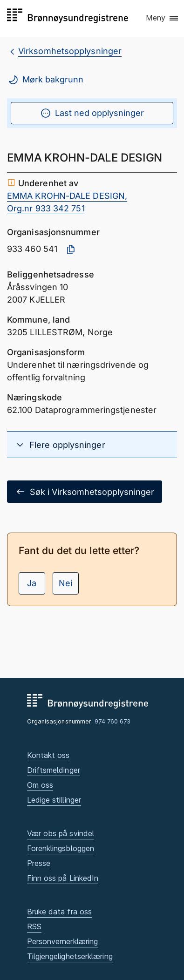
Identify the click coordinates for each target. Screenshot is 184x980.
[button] (163, 18)
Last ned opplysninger (92, 113)
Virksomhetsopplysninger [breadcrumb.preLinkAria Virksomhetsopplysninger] (70, 51)
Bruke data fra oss (60, 912)
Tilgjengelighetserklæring (70, 956)
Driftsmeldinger (54, 770)
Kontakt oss (48, 755)
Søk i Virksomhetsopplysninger (85, 492)
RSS (34, 926)
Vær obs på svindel (61, 833)
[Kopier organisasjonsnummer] (71, 250)
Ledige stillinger (54, 800)
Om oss (40, 785)
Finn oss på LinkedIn (63, 878)
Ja (32, 583)
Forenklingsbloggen (61, 848)
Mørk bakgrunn (45, 80)
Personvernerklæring (63, 941)
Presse (39, 863)
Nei (65, 583)
